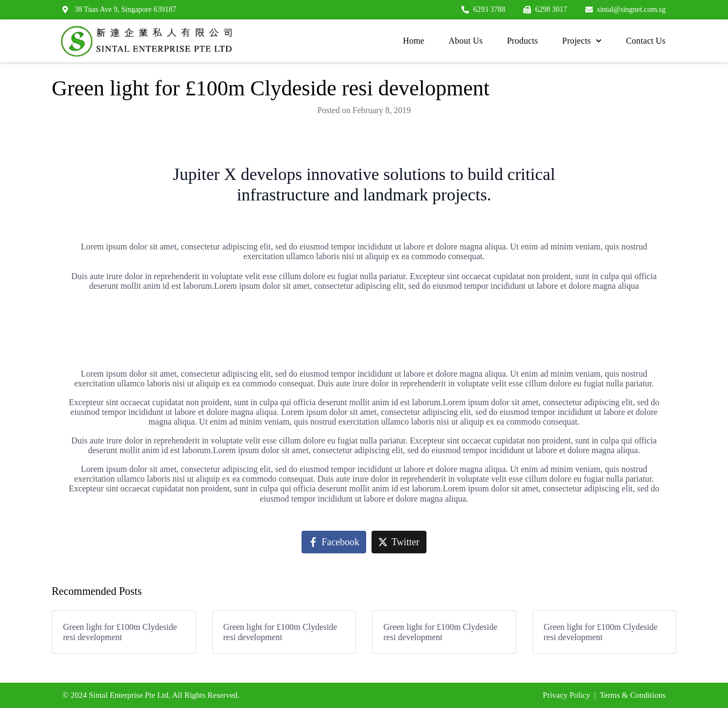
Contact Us (646, 41)
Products (522, 41)
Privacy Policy (566, 695)
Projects (582, 41)
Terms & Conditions (633, 695)
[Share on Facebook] (334, 542)
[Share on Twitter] (399, 542)
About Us (465, 41)
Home (414, 41)
